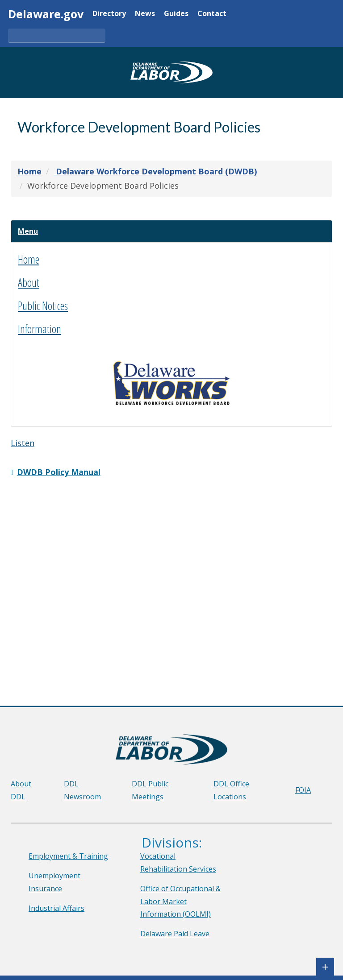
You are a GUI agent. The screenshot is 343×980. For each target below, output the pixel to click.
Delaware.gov (46, 14)
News (145, 14)
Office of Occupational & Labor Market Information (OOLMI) (180, 901)
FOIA (303, 790)
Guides (176, 14)
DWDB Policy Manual (59, 475)
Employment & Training (68, 856)
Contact (212, 14)
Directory (109, 14)
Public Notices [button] (43, 309)
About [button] (29, 285)
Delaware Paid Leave (175, 934)
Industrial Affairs (56, 908)
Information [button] (40, 332)
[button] (31, 233)
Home (29, 262)
